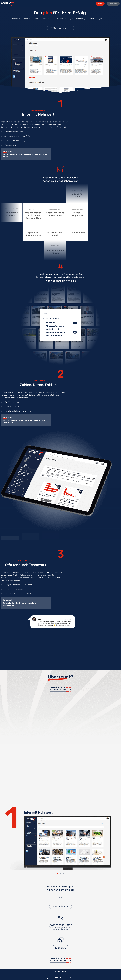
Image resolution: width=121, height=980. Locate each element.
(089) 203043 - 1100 (60, 925)
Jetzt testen (113, 4)
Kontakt (73, 978)
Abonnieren (61, 738)
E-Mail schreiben (60, 906)
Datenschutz (64, 978)
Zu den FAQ (60, 948)
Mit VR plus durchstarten (60, 28)
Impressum (49, 978)
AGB (56, 978)
